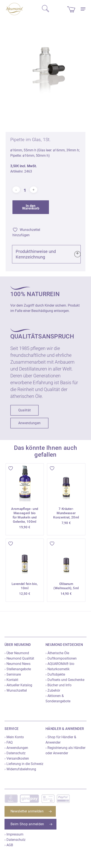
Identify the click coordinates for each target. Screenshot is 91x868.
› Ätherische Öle (57, 653)
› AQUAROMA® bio (60, 664)
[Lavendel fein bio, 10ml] (25, 558)
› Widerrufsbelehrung (20, 769)
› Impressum (14, 834)
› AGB (9, 845)
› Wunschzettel (16, 690)
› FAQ (9, 742)
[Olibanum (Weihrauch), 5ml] (66, 558)
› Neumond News (17, 664)
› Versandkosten (17, 758)
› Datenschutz (15, 753)
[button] (83, 9)
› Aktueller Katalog (18, 685)
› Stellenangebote (18, 669)
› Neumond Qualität (19, 658)
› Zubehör (53, 690)
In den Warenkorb (31, 207)
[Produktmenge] (25, 190)
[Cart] (71, 9)
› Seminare (13, 674)
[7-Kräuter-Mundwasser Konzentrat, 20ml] (66, 482)
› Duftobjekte (55, 674)
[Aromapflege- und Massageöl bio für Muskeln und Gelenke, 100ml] (25, 482)
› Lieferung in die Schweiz (24, 764)
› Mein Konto (14, 737)
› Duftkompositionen (61, 658)
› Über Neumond (17, 653)
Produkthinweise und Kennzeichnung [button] (48, 254)
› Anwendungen (16, 748)
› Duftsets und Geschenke (65, 680)
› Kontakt (11, 680)
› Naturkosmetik (58, 669)
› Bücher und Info (58, 685)
